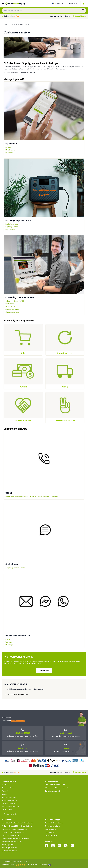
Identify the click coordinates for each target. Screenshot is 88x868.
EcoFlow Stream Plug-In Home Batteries (15, 838)
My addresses (10, 150)
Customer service (56, 16)
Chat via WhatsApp (12, 309)
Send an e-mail (10, 307)
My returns (9, 153)
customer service (18, 721)
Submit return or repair (10, 800)
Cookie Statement (51, 829)
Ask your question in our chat (15, 568)
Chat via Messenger (12, 312)
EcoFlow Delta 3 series (9, 851)
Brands (68, 16)
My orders (9, 147)
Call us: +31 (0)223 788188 (15, 301)
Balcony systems (8, 845)
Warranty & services (9, 803)
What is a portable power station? (56, 788)
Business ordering (8, 788)
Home (13, 24)
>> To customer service (10, 814)
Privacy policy (50, 832)
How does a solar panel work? (55, 785)
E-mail (8, 639)
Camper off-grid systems (10, 835)
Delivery (4, 794)
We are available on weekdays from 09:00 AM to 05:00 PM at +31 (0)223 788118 (33, 496)
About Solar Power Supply (54, 823)
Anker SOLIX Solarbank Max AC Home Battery (17, 823)
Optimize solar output (52, 791)
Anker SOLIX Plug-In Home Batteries (14, 829)
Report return (10, 230)
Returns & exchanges (9, 797)
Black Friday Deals (51, 835)
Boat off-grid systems (9, 848)
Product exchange (12, 224)
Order (4, 785)
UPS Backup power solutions (12, 842)
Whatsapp (9, 642)
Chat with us (10, 304)
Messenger (9, 645)
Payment (5, 791)
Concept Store (44, 670)
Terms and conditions (52, 826)
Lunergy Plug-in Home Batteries (13, 832)
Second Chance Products (10, 807)
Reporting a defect (12, 227)
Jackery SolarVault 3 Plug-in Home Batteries (17, 826)
